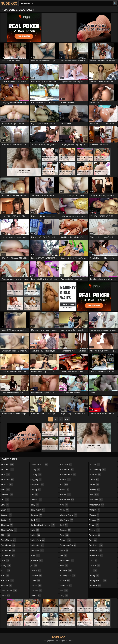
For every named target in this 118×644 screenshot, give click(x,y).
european (7, 581)
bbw (5, 505)
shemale (95, 475)
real (64, 565)
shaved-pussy (98, 469)
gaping (36, 490)
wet (93, 540)
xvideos (95, 565)
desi (5, 560)
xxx (93, 570)
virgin (94, 525)
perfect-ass (67, 560)
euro (5, 575)
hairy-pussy (38, 510)
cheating (7, 525)
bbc (5, 500)
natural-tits (67, 500)
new (64, 505)
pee (64, 555)
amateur (7, 464)
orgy (64, 535)
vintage (94, 520)
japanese (37, 560)
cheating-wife (9, 530)
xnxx (93, 560)
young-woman (98, 581)
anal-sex (7, 485)
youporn (95, 586)
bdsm (6, 510)
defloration (8, 550)
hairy (35, 505)
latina (35, 581)
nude (64, 510)
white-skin (96, 555)
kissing (36, 570)
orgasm (66, 530)
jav (34, 565)
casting (6, 520)
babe (5, 490)
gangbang (37, 485)
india (35, 530)
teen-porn (96, 500)
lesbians (36, 591)
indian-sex (37, 545)
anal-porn (7, 480)
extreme (6, 586)
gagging (36, 480)
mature (65, 480)
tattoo (94, 485)
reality (65, 581)
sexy (64, 596)
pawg (64, 550)
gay (34, 495)
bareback (7, 495)
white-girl (96, 550)
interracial (37, 550)
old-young (67, 520)
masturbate (67, 469)
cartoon (6, 515)
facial (6, 596)
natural (65, 495)
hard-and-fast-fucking (43, 525)
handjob (36, 515)
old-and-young (69, 515)
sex (64, 591)
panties (65, 540)
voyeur (95, 530)
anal (6, 475)
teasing (94, 490)
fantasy (36, 475)
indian (35, 535)
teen (94, 495)
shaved (95, 464)
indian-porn (38, 540)
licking (36, 596)
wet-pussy (96, 545)
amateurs (7, 469)
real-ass (66, 570)
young (94, 575)
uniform (95, 510)
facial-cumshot (39, 464)
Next (67, 419)
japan (35, 555)
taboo (94, 480)
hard (35, 520)
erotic (6, 570)
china (6, 535)
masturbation (68, 475)
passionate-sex (68, 545)
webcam (95, 535)
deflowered (8, 555)
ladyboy (36, 575)
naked (64, 490)
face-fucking (9, 591)
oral (64, 525)
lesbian (36, 586)
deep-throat (9, 540)
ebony (6, 565)
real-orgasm (68, 575)
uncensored (97, 505)
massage (66, 464)
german (36, 500)
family (35, 469)
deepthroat (8, 545)
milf (64, 485)
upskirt (94, 515)
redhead (66, 586)
